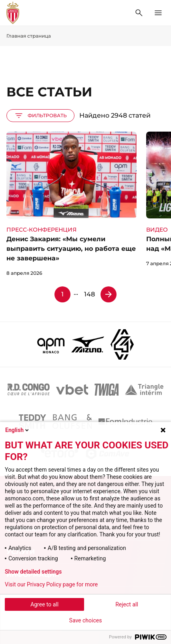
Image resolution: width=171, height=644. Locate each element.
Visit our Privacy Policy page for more (51, 584)
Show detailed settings (33, 572)
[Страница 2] (109, 294)
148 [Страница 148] (90, 294)
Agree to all (44, 604)
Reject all (127, 604)
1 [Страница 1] (62, 294)
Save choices (86, 620)
